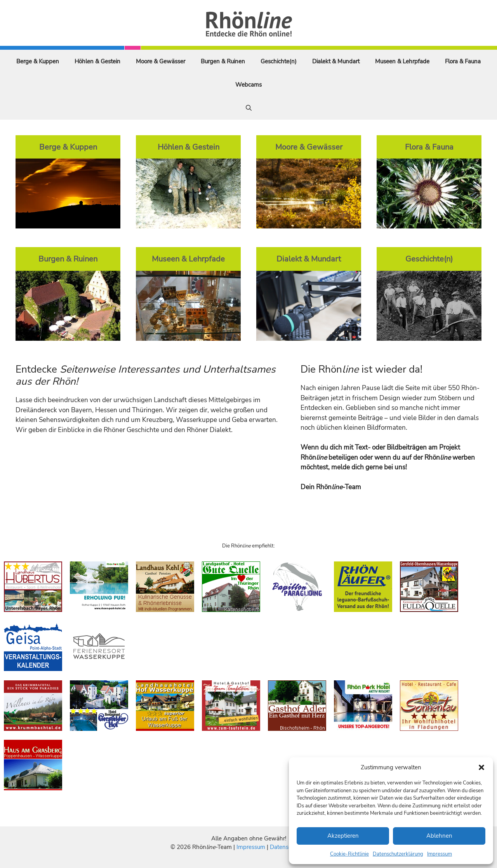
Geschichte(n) (279, 61)
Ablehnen (439, 836)
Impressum (440, 854)
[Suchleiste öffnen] (249, 108)
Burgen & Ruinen (223, 61)
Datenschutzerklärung (398, 854)
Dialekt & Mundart (336, 61)
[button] (481, 767)
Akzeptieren (343, 836)
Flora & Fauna (463, 61)
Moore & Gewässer (161, 61)
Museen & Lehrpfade (402, 61)
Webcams (248, 85)
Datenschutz (286, 847)
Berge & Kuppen (38, 61)
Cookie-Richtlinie (349, 854)
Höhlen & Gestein (97, 61)
